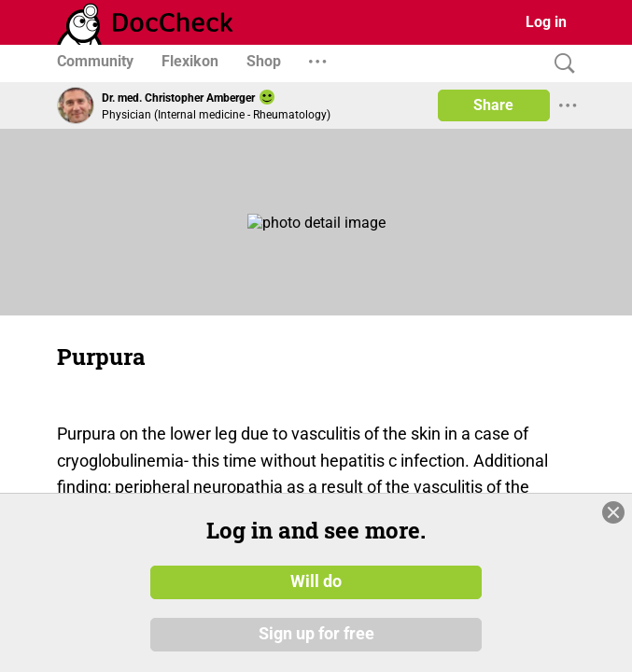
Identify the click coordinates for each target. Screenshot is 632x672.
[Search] (560, 64)
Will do (316, 581)
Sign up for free (316, 634)
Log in (546, 22)
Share (493, 105)
